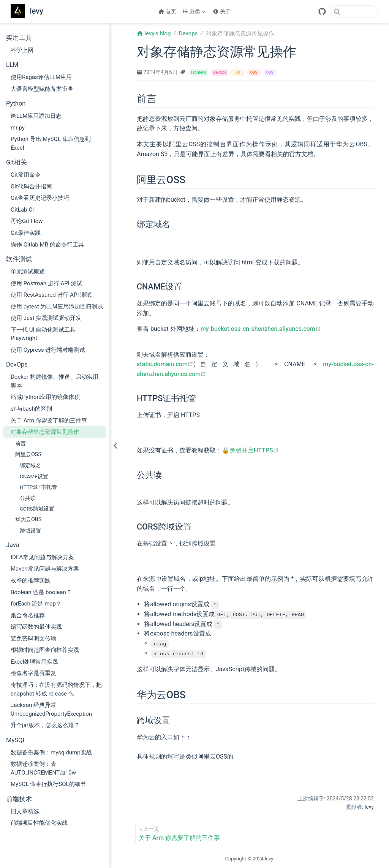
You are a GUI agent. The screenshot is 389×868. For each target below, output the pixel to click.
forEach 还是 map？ (36, 604)
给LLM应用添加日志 (36, 116)
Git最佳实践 (26, 233)
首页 (167, 11)
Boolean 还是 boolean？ (41, 592)
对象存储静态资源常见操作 (45, 432)
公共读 (28, 498)
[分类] (194, 11)
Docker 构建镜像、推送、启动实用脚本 (55, 381)
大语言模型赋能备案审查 (42, 89)
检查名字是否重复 (33, 673)
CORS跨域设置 (37, 509)
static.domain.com (165, 364)
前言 (21, 443)
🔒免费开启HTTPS (250, 450)
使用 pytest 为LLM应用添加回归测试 (57, 307)
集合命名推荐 (28, 615)
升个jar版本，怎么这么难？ (45, 725)
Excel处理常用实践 (34, 662)
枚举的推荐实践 (31, 580)
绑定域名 (30, 465)
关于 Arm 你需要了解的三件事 (49, 421)
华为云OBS (28, 519)
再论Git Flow (27, 221)
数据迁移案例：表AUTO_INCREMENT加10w (43, 768)
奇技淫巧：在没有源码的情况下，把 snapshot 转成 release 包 (56, 689)
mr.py (18, 128)
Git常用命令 (26, 175)
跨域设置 (30, 531)
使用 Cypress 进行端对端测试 (48, 350)
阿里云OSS (28, 454)
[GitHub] (322, 11)
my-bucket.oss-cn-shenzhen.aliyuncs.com (261, 329)
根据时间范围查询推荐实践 (45, 650)
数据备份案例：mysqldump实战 (51, 753)
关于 (222, 11)
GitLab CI (22, 210)
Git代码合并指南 (31, 187)
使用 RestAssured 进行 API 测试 (51, 295)
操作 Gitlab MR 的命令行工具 (47, 245)
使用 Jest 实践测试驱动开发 (46, 318)
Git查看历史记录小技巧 (40, 198)
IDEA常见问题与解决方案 (42, 557)
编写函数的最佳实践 (36, 627)
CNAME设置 (34, 476)
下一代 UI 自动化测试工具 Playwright (43, 334)
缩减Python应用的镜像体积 (45, 397)
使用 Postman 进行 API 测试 (47, 283)
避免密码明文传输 (33, 639)
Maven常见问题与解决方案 (45, 569)
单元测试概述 (28, 272)
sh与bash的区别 (31, 409)
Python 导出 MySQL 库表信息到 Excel (51, 143)
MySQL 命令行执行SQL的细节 (48, 784)
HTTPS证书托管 (38, 487)
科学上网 (22, 50)
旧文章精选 (25, 811)
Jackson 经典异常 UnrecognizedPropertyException (51, 709)
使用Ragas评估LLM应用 (41, 77)
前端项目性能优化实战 (39, 823)
